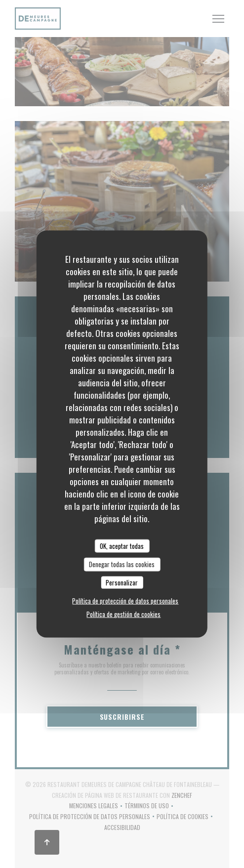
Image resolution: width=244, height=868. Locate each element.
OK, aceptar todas (122, 545)
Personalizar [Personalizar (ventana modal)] (122, 582)
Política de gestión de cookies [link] (123, 614)
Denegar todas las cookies (122, 564)
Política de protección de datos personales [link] (125, 601)
